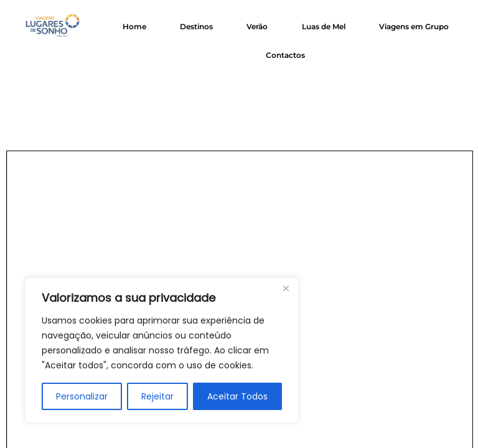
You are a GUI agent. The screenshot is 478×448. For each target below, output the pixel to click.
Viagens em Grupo (414, 26)
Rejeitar (157, 396)
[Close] (286, 288)
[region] (162, 350)
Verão (257, 26)
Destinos (196, 26)
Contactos (285, 55)
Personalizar (82, 396)
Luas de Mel (324, 26)
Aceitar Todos (237, 396)
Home (134, 26)
